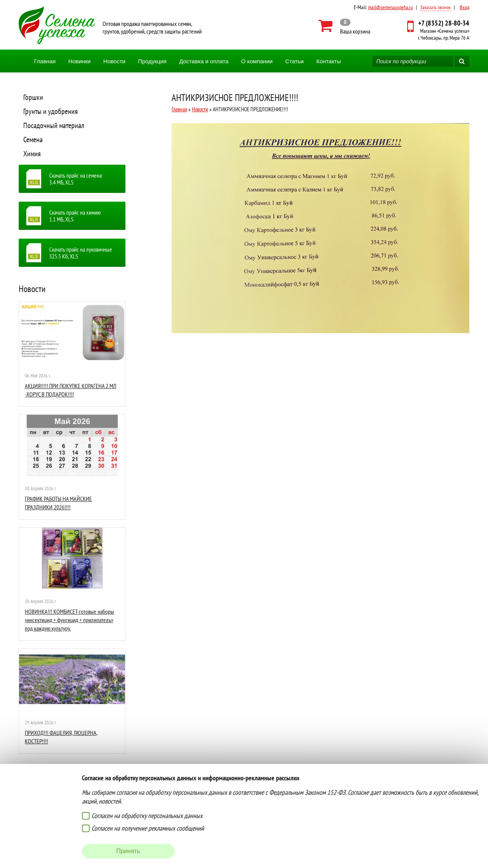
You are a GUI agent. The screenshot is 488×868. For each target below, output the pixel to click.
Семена (33, 140)
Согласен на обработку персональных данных (147, 816)
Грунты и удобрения (51, 111)
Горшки (33, 97)
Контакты (329, 61)
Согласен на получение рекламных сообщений (148, 828)
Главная (45, 61)
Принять (128, 851)
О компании (257, 61)
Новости (114, 61)
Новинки (79, 61)
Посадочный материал (54, 125)
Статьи (295, 61)
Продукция (152, 61)
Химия (32, 154)
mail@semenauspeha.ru (390, 7)
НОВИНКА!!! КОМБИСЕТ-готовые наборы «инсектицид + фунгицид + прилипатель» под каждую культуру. (69, 620)
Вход (465, 7)
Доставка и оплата (204, 61)
